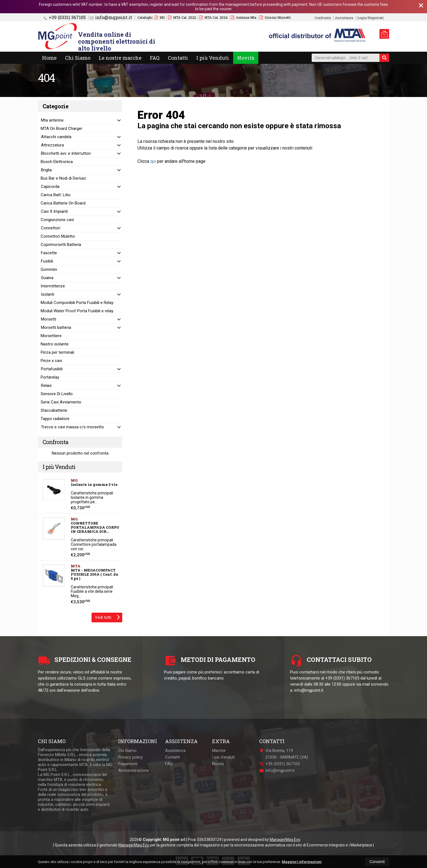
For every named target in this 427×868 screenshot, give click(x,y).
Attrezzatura (52, 145)
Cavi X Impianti (54, 211)
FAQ (155, 58)
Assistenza (344, 18)
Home (49, 58)
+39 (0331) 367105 (65, 17)
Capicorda (50, 187)
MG (160, 17)
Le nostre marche (120, 58)
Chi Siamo (78, 58)
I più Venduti (213, 58)
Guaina (47, 278)
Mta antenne (52, 120)
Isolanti (48, 294)
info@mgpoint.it (111, 17)
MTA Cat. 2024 (213, 17)
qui (153, 161)
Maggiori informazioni (302, 862)
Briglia (46, 170)
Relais (46, 386)
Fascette (49, 253)
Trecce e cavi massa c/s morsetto (72, 427)
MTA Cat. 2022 (182, 17)
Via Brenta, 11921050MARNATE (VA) (284, 754)
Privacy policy (130, 757)
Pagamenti (128, 764)
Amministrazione (134, 770)
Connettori (51, 228)
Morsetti (49, 319)
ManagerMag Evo (285, 840)
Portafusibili (52, 369)
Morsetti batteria (56, 327)
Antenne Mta (244, 17)
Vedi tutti (107, 617)
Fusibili (47, 261)
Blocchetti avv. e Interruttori (66, 153)
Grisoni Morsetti (275, 17)
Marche (219, 751)
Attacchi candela (56, 137)
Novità (246, 58)
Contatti (178, 58)
